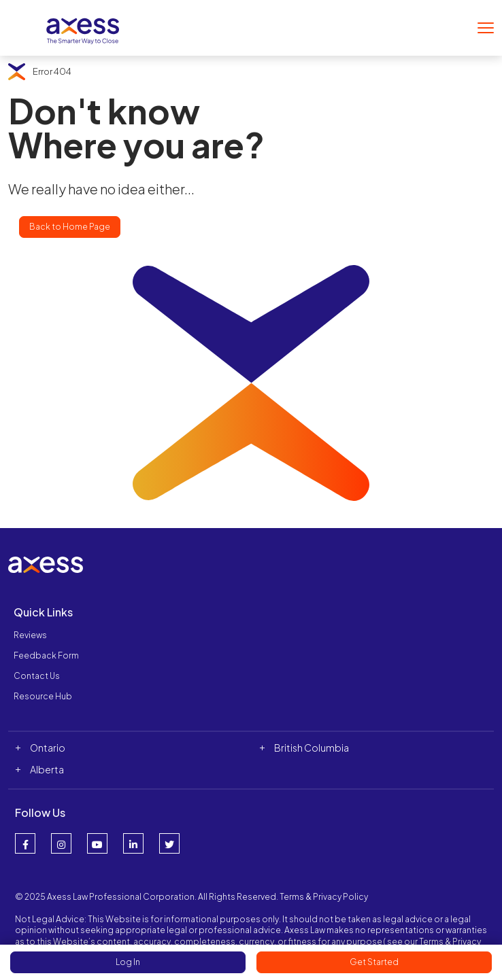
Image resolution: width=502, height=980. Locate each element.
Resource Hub (43, 696)
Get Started (374, 962)
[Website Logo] (83, 26)
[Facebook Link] (25, 843)
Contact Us (37, 676)
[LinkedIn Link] (133, 843)
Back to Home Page (70, 227)
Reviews (30, 635)
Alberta (47, 769)
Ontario (48, 748)
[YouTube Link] (97, 843)
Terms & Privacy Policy (324, 897)
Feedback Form (46, 655)
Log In (128, 962)
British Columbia (312, 748)
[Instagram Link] (61, 843)
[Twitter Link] (169, 843)
